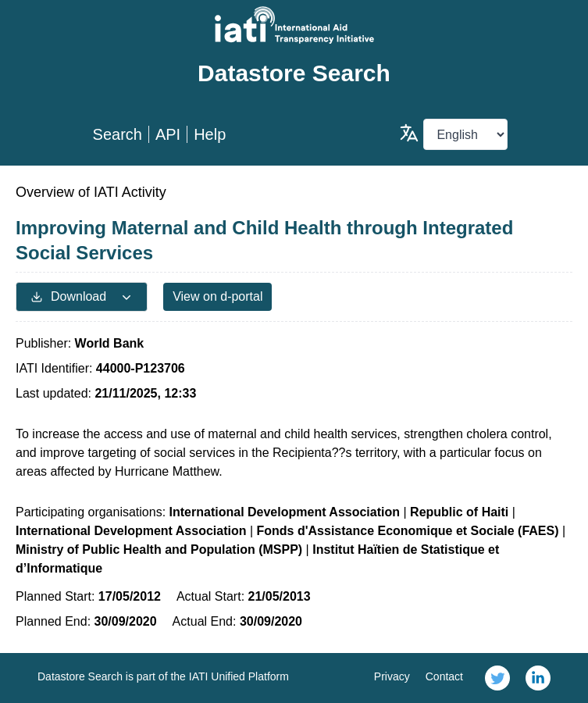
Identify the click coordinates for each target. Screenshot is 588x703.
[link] (497, 678)
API (168, 134)
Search (118, 134)
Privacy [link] (392, 676)
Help (210, 134)
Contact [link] (444, 676)
